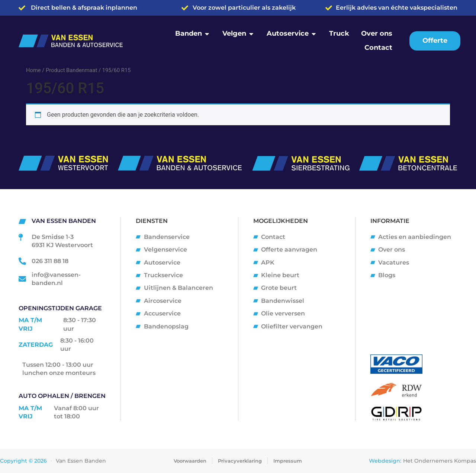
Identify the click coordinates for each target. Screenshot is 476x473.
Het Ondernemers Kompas (440, 461)
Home (33, 70)
